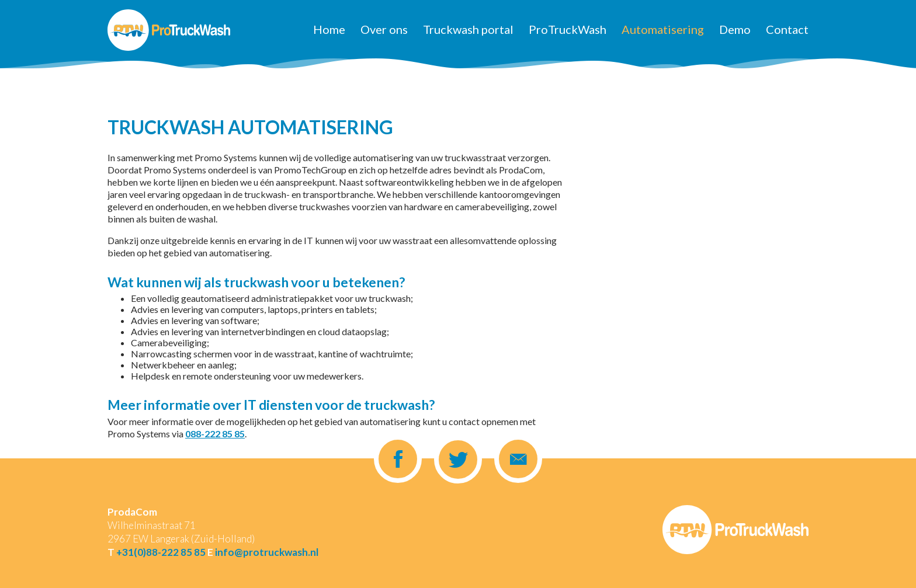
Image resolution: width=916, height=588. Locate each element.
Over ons (384, 29)
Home (329, 29)
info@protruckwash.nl (267, 552)
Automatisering (663, 29)
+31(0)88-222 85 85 (161, 552)
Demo (735, 29)
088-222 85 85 (215, 434)
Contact (787, 29)
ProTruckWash (568, 29)
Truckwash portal (468, 29)
